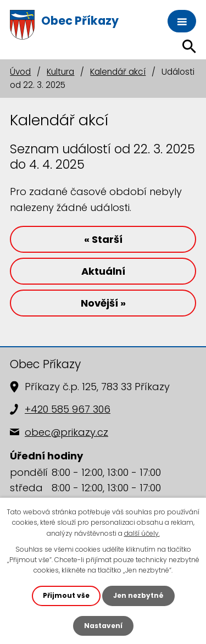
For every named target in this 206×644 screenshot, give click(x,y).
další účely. (142, 533)
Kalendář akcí (118, 72)
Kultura (60, 72)
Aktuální (103, 271)
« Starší (103, 239)
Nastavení (103, 626)
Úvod (20, 72)
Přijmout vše (66, 595)
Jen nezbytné (138, 595)
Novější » (103, 303)
